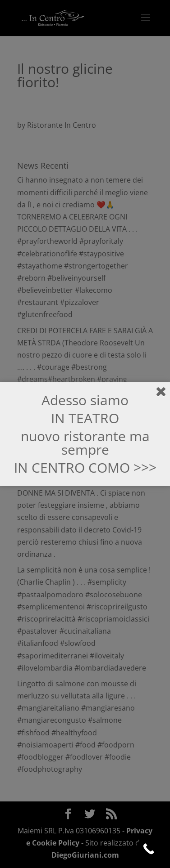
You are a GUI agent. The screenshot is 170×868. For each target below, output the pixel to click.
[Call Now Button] (149, 849)
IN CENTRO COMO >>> (85, 468)
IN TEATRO (85, 418)
